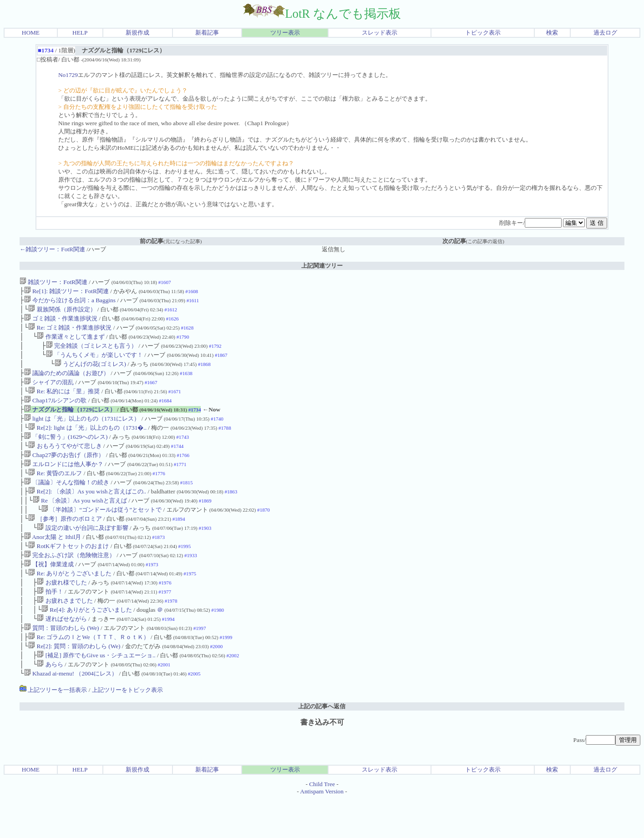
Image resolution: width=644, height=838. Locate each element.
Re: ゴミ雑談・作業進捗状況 (70, 332)
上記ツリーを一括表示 (53, 729)
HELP (80, 33)
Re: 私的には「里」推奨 (64, 402)
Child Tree (322, 823)
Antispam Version (322, 830)
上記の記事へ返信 (322, 745)
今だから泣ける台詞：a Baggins (70, 302)
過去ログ (605, 33)
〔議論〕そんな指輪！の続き (67, 502)
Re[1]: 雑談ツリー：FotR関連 (66, 292)
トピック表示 (483, 33)
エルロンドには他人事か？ (64, 482)
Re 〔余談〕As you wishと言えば (80, 522)
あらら (50, 703)
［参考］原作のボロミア (65, 542)
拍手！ (50, 622)
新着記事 (207, 33)
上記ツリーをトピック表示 (127, 729)
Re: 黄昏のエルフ (55, 492)
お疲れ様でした (62, 612)
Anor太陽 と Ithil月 (53, 562)
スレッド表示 (380, 33)
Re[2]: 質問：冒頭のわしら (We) (74, 683)
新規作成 (137, 33)
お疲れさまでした (65, 632)
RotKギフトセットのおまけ (68, 572)
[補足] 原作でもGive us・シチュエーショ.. (96, 693)
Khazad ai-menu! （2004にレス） (71, 713)
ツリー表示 (285, 33)
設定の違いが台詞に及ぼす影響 (82, 552)
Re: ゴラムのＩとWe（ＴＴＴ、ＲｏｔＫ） (89, 673)
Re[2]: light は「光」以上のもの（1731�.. (87, 442)
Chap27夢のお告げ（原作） (64, 472)
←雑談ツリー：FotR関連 (52, 249)
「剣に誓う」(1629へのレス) (66, 452)
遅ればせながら (62, 653)
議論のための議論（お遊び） (67, 382)
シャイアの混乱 (49, 392)
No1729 (68, 75)
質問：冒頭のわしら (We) (62, 663)
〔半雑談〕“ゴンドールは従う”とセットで (101, 532)
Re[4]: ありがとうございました (87, 642)
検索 (552, 33)
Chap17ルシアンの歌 (56, 412)
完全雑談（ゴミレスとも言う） (91, 352)
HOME (31, 33)
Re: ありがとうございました (70, 602)
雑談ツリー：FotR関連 (53, 282)
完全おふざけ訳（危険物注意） (70, 582)
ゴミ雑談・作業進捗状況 (61, 322)
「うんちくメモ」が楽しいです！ (94, 362)
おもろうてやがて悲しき (65, 462)
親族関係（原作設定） (62, 312)
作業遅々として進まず (71, 342)
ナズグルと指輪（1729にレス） (70, 422)
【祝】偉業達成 (49, 592)
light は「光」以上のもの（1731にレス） (82, 432)
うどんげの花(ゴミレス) (90, 372)
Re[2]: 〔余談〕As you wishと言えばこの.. (87, 512)
